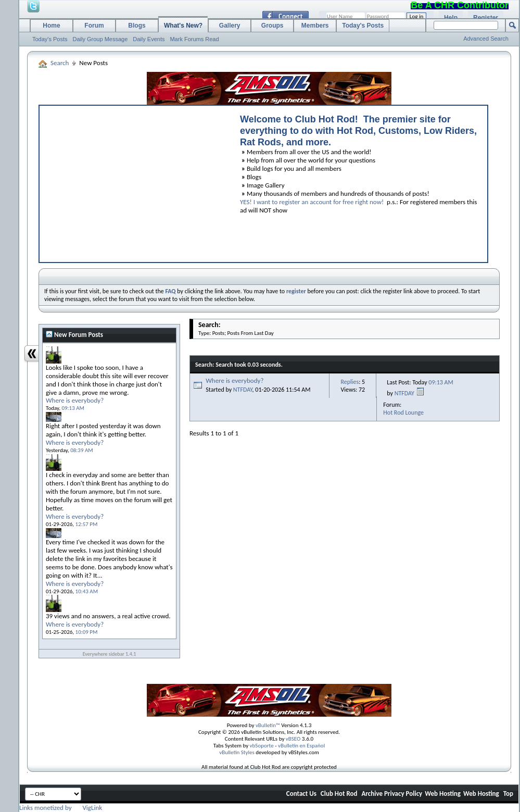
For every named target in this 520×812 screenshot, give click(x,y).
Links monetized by (61, 808)
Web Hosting (443, 794)
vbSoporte (262, 746)
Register (486, 18)
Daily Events (149, 39)
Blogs (137, 26)
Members (315, 26)
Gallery (230, 26)
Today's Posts (50, 39)
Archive (372, 794)
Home (51, 26)
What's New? (183, 26)
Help (451, 18)
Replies (350, 382)
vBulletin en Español (301, 746)
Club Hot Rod (339, 794)
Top (508, 794)
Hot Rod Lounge (403, 413)
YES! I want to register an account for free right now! (312, 202)
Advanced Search (486, 39)
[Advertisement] (135, 181)
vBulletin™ (268, 725)
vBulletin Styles (237, 752)
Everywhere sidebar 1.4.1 (110, 654)
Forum (94, 26)
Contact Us (301, 794)
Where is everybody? (234, 380)
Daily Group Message (100, 39)
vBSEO (293, 739)
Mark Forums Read (194, 39)
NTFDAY (243, 390)
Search (60, 63)
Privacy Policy (403, 794)
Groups (272, 26)
